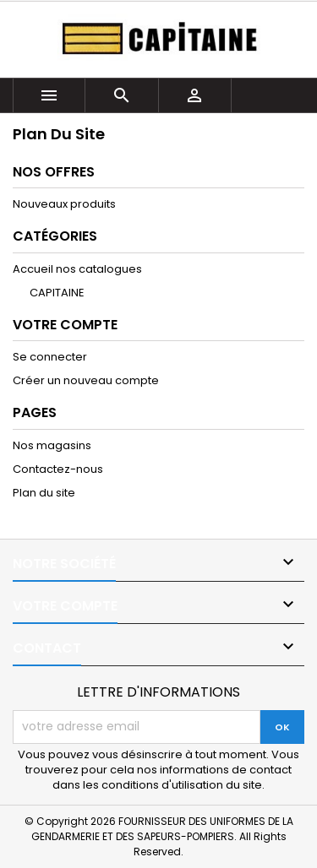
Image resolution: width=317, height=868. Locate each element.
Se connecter (50, 357)
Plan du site (44, 493)
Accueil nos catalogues (77, 269)
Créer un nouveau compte (86, 380)
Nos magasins (52, 445)
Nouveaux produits (64, 204)
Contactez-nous (58, 469)
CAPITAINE (57, 293)
